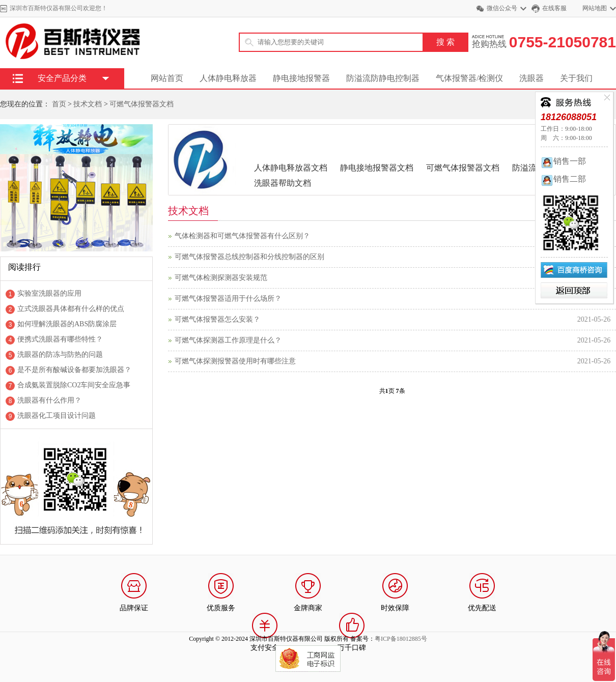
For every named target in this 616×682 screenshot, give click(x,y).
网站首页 (167, 78)
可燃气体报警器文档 (142, 104)
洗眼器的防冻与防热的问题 (60, 354)
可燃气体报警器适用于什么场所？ (228, 299)
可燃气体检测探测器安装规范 (221, 278)
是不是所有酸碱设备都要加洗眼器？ (74, 370)
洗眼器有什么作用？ (49, 400)
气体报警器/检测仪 (469, 78)
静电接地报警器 (301, 78)
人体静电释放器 (228, 78)
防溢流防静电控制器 (383, 78)
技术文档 (88, 104)
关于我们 (576, 78)
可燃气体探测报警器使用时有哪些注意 (235, 361)
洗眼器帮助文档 (283, 183)
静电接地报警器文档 (377, 168)
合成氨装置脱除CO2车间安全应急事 (74, 385)
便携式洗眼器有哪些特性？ (60, 339)
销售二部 (563, 179)
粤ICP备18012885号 (401, 639)
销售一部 (563, 161)
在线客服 (554, 8)
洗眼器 (531, 78)
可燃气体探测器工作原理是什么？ (228, 340)
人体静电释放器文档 (291, 168)
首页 (59, 104)
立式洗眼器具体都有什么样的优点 (71, 309)
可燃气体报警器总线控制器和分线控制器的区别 (249, 257)
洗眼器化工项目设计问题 (57, 416)
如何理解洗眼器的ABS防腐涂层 (67, 324)
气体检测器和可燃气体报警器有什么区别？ (242, 236)
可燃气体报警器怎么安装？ (217, 319)
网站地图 (595, 8)
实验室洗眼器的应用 (49, 293)
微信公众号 (502, 8)
